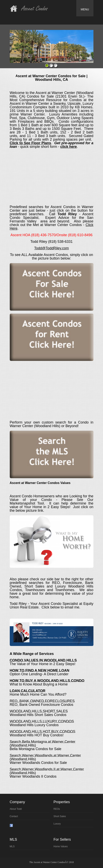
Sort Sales (60, 816)
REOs (57, 809)
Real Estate (32, 9)
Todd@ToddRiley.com (51, 248)
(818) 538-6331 (60, 242)
